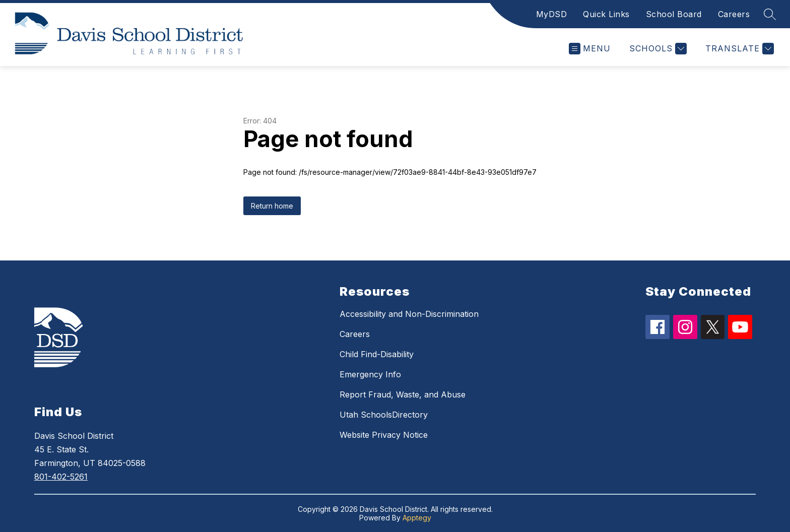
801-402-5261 (61, 477)
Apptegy (417, 518)
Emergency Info (370, 374)
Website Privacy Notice (384, 435)
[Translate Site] (738, 49)
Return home (272, 206)
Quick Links (606, 14)
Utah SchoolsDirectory (384, 415)
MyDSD (552, 14)
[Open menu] (590, 49)
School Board (674, 14)
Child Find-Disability (377, 354)
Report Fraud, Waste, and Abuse (403, 394)
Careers (734, 14)
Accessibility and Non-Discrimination (409, 314)
